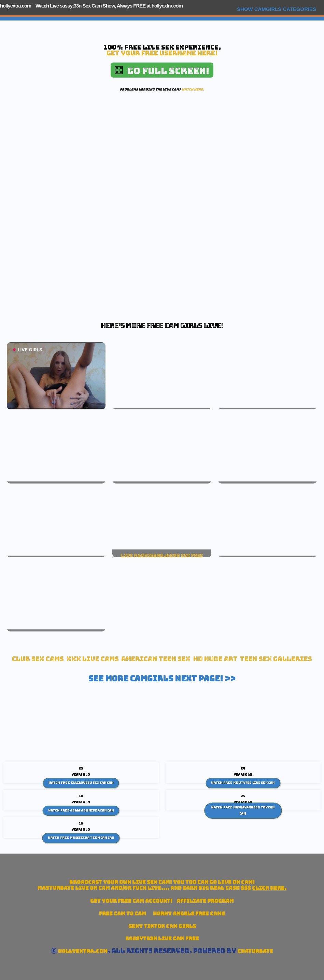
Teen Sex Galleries (276, 659)
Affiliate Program (205, 901)
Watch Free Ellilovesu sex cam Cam (81, 783)
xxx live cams (93, 659)
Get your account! (131, 901)
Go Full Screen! (162, 71)
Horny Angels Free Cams (189, 914)
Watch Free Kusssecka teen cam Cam (81, 838)
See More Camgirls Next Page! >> (162, 679)
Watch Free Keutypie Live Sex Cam (243, 783)
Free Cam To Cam (123, 914)
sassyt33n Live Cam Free (162, 938)
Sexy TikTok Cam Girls (162, 926)
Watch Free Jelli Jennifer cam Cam (81, 810)
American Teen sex (156, 659)
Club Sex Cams (38, 659)
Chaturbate (255, 951)
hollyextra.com (16, 6)
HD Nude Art (215, 659)
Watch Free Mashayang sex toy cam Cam (243, 811)
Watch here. (193, 89)
